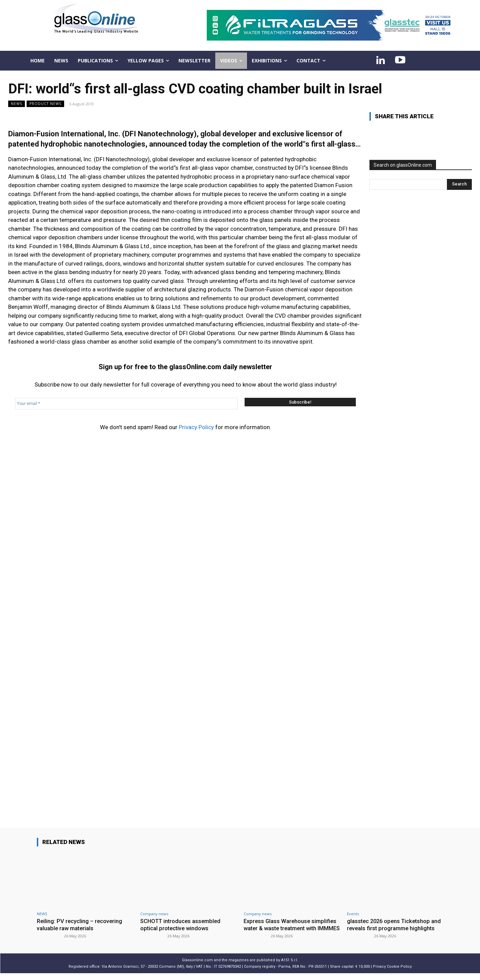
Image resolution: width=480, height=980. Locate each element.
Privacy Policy (196, 427)
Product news (45, 104)
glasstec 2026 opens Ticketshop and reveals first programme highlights (390, 928)
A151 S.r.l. (290, 967)
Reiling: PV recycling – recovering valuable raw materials (80, 924)
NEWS (17, 104)
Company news (154, 914)
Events (353, 914)
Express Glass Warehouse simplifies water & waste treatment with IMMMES (291, 928)
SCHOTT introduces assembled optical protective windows (182, 924)
